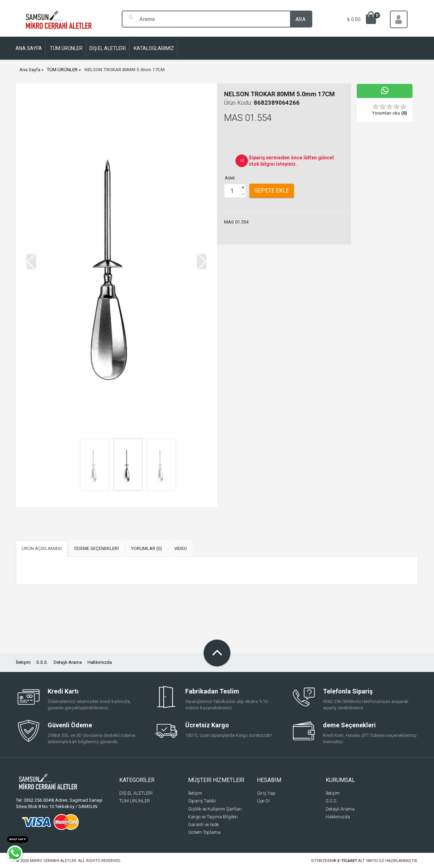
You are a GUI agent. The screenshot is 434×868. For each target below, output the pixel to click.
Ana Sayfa (30, 70)
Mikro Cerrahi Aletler (53, 861)
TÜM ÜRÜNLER (62, 70)
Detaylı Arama (68, 662)
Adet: (230, 178)
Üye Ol (263, 801)
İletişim (23, 662)
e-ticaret (347, 861)
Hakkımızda (100, 662)
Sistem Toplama (204, 832)
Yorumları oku (390, 113)
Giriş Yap (266, 793)
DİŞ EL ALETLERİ (136, 793)
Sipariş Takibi (202, 801)
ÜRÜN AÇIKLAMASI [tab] (42, 548)
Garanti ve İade (203, 824)
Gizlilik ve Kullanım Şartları (215, 809)
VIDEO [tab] (181, 548)
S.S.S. (42, 662)
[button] (202, 262)
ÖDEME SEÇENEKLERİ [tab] (97, 548)
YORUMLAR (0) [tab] (147, 548)
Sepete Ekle (272, 191)
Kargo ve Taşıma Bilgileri (213, 817)
